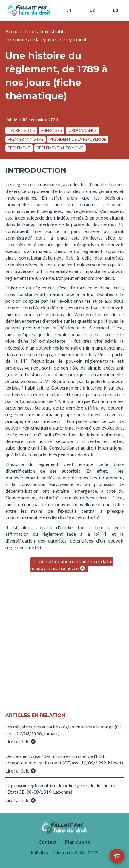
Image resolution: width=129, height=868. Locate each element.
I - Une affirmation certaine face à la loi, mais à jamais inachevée (72, 564)
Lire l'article (21, 741)
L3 (116, 10)
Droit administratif (44, 31)
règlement (19, 148)
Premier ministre (26, 139)
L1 (69, 10)
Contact (48, 842)
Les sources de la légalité (30, 39)
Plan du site (78, 842)
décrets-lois (21, 130)
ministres (52, 130)
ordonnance (83, 130)
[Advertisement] (64, 643)
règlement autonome (60, 148)
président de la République (78, 139)
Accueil (13, 31)
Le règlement (73, 39)
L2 (92, 10)
